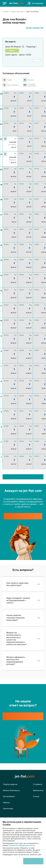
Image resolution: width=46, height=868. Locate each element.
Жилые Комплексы (11, 790)
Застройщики (9, 796)
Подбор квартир (10, 784)
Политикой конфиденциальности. (22, 845)
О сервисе (38, 784)
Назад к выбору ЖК (35, 28)
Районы (6, 803)
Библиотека (38, 790)
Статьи (36, 796)
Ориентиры (8, 809)
